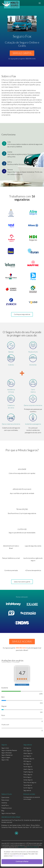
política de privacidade (32, 847)
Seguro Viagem (6, 757)
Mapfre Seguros (28, 772)
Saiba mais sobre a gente (22, 582)
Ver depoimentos (22, 685)
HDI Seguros (27, 761)
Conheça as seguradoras (22, 314)
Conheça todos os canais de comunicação (32, 798)
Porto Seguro (27, 777)
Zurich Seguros (28, 788)
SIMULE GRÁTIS (22, 53)
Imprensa (4, 803)
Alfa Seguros (27, 748)
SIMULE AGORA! (22, 641)
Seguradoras (27, 790)
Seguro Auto (5, 748)
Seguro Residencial (7, 755)
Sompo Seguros (28, 780)
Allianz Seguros (28, 753)
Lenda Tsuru (5, 805)
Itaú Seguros (27, 764)
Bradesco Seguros (29, 759)
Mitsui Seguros (28, 774)
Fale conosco (5, 800)
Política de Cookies (18, 856)
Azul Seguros (27, 756)
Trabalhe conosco (7, 808)
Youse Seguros (28, 785)
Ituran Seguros (28, 767)
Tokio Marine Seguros (30, 782)
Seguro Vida (5, 760)
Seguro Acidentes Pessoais (9, 750)
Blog (3, 811)
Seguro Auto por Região (8, 813)
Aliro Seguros (27, 751)
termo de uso (21, 847)
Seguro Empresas (7, 753)
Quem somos (5, 797)
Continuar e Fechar (22, 861)
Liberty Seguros (28, 769)
